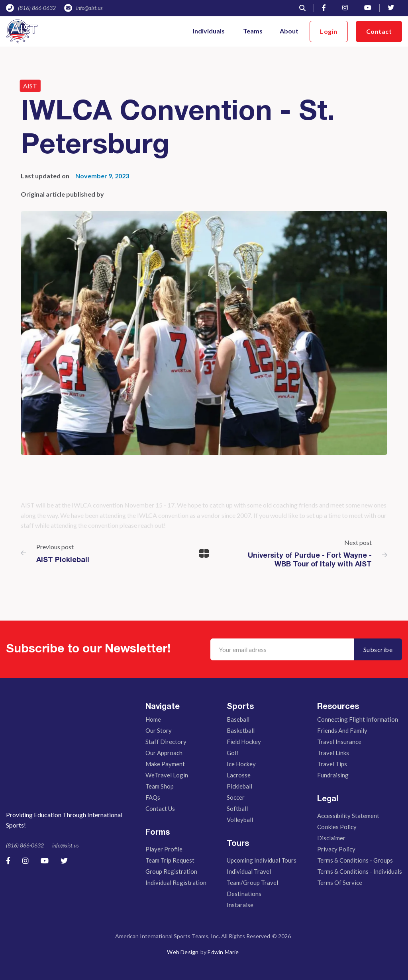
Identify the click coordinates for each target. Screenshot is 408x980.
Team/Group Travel (252, 882)
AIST (26, 86)
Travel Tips (332, 764)
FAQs (153, 797)
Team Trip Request (170, 860)
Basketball (241, 730)
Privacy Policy (336, 849)
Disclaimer (331, 838)
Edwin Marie (223, 952)
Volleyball (240, 820)
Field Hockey (244, 742)
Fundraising (333, 775)
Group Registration (171, 871)
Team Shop (160, 786)
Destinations (244, 894)
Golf (233, 753)
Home (153, 719)
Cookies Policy (337, 827)
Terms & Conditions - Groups (355, 860)
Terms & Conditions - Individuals (360, 871)
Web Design (183, 952)
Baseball (238, 719)
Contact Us (160, 808)
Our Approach (164, 753)
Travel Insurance (339, 742)
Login (329, 31)
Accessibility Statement (348, 816)
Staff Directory (166, 742)
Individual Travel (249, 871)
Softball (237, 808)
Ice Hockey (241, 764)
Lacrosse (239, 775)
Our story (159, 730)
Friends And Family (342, 730)
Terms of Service (340, 882)
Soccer (236, 797)
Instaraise (240, 905)
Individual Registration (176, 882)
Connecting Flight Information (358, 719)
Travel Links (333, 753)
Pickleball (239, 786)
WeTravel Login (167, 775)
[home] (22, 31)
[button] (209, 31)
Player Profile (164, 849)
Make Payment (165, 764)
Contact (379, 31)
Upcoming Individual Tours (262, 860)
